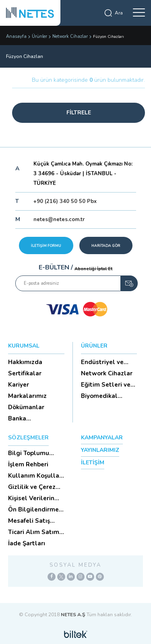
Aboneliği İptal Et (93, 269)
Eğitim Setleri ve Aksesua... (106, 385)
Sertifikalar (25, 373)
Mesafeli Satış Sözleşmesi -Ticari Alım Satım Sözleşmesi (35, 521)
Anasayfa (16, 36)
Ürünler (39, 36)
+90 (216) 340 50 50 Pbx (65, 201)
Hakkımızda (25, 362)
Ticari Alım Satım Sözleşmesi (34, 532)
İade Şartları (27, 543)
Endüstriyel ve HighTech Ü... (102, 362)
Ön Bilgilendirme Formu (33, 509)
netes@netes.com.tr (59, 219)
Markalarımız (27, 396)
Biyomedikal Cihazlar (99, 396)
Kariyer (19, 385)
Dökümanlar (26, 407)
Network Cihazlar (70, 36)
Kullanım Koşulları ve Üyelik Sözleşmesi (36, 476)
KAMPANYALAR (102, 438)
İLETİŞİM (93, 463)
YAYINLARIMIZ (100, 450)
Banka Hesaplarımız (28, 418)
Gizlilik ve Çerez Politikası (32, 487)
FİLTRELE (79, 113)
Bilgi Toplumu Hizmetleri (29, 453)
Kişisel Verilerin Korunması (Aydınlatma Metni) (31, 498)
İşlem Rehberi (28, 464)
